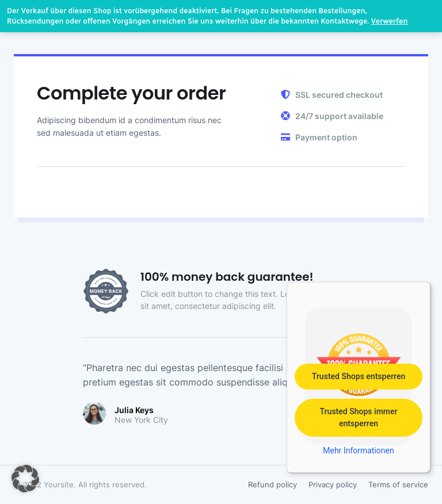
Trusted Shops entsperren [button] (359, 376)
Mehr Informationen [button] (358, 450)
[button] (25, 479)
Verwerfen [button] (390, 21)
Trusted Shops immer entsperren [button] (358, 417)
